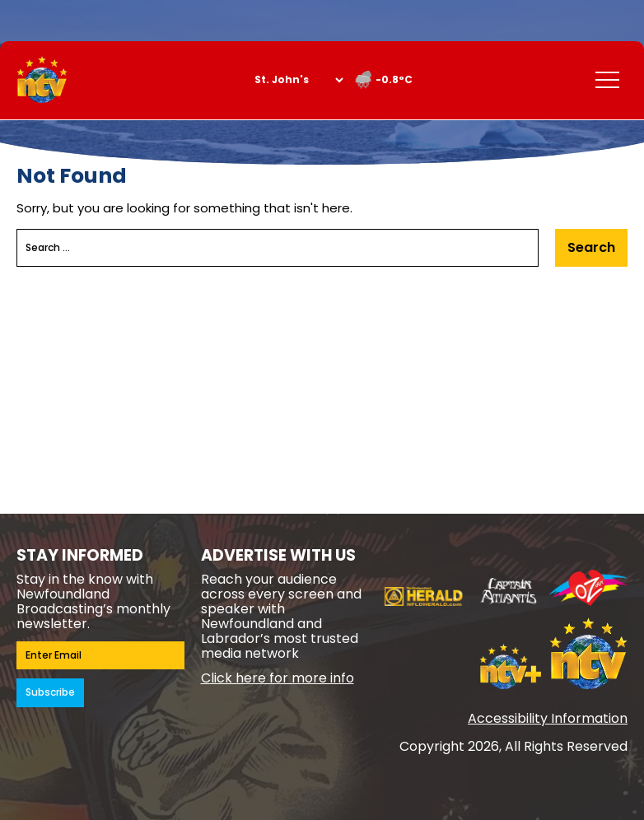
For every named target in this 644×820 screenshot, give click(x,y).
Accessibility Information (548, 718)
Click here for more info (278, 678)
